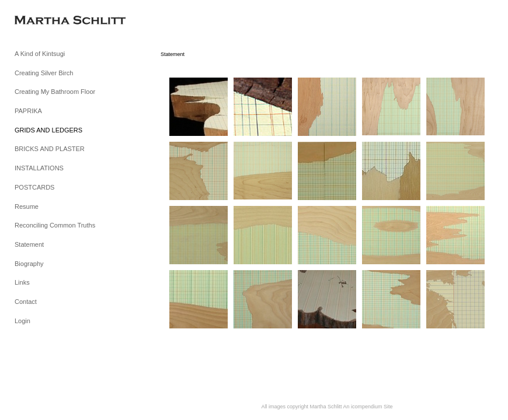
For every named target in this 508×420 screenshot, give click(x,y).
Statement (29, 244)
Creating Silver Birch (44, 73)
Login (22, 321)
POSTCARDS (34, 187)
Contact (26, 302)
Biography (29, 264)
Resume (27, 206)
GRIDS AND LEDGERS (48, 130)
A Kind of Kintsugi (40, 54)
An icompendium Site (368, 407)
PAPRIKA (28, 111)
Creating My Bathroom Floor (55, 92)
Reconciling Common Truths (55, 225)
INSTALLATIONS (39, 168)
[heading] (44, 21)
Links (22, 282)
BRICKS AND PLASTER (50, 149)
